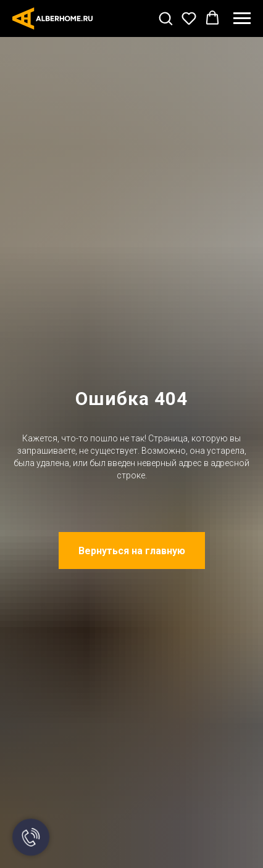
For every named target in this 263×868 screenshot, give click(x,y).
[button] (165, 18)
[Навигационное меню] (242, 18)
